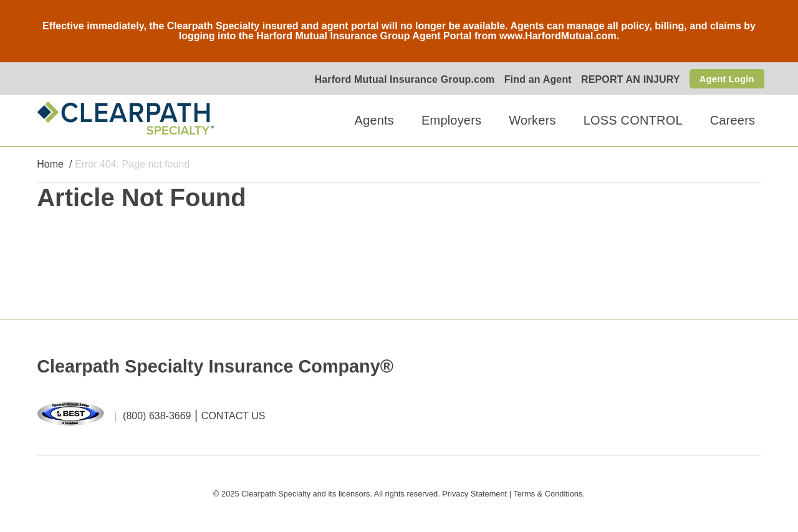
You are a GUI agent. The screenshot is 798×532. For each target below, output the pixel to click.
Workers (532, 121)
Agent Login (725, 78)
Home (50, 165)
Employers (451, 121)
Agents (374, 121)
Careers (733, 121)
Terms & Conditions (548, 494)
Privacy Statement (474, 494)
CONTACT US (233, 416)
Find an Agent (533, 79)
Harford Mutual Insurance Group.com (400, 79)
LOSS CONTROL (633, 121)
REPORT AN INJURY (626, 79)
